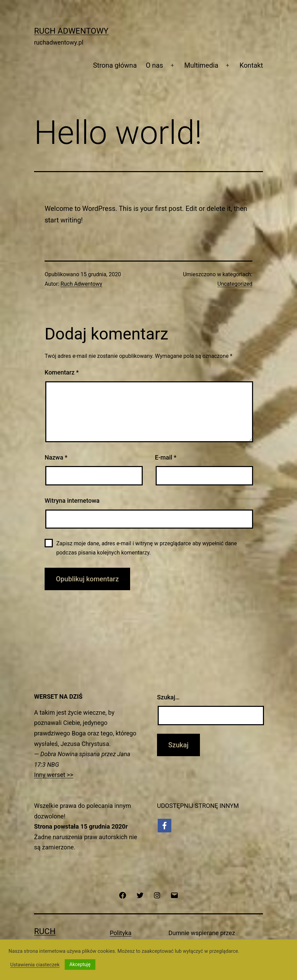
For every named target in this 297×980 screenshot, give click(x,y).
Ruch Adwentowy (71, 31)
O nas (154, 65)
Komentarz (62, 372)
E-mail (166, 457)
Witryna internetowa (72, 501)
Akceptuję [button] (80, 964)
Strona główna (115, 65)
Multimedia (201, 65)
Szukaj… (168, 697)
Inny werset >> (54, 775)
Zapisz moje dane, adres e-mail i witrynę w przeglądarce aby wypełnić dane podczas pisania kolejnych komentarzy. (146, 548)
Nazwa (56, 457)
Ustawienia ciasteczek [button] (35, 965)
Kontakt (251, 65)
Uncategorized (235, 284)
